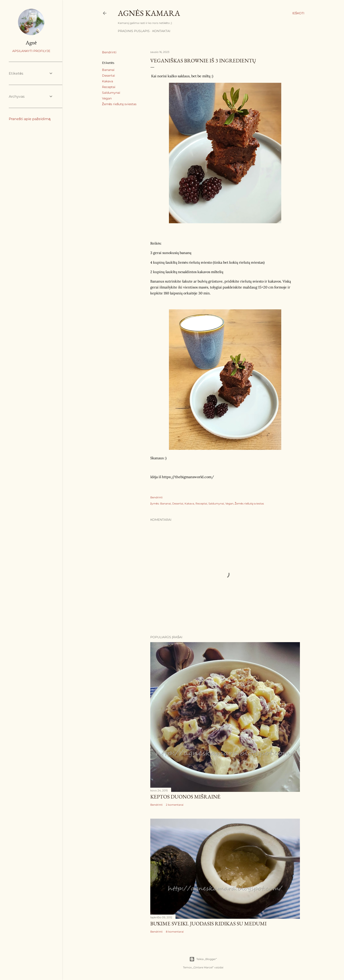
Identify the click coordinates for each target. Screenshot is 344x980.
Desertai (108, 76)
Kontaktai (161, 31)
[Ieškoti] (298, 13)
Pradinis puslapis (134, 31)
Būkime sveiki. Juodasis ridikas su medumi (208, 923)
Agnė (31, 42)
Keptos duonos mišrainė (185, 797)
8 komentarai (175, 932)
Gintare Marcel (203, 967)
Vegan (107, 98)
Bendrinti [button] (109, 52)
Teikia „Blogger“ (203, 959)
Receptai (109, 87)
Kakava (107, 81)
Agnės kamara (149, 13)
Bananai (108, 70)
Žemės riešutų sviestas (119, 104)
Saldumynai (111, 93)
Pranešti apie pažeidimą (30, 119)
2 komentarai (175, 805)
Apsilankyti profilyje (31, 51)
